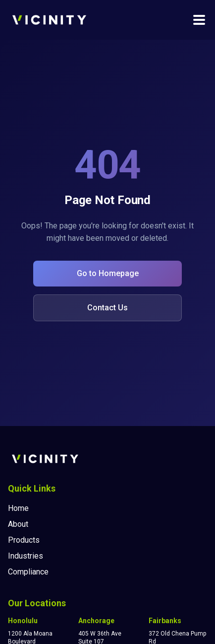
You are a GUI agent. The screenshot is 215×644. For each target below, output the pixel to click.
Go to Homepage (108, 273)
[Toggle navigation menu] (199, 20)
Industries (26, 556)
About (18, 524)
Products (24, 540)
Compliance (28, 572)
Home (18, 508)
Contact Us (107, 308)
